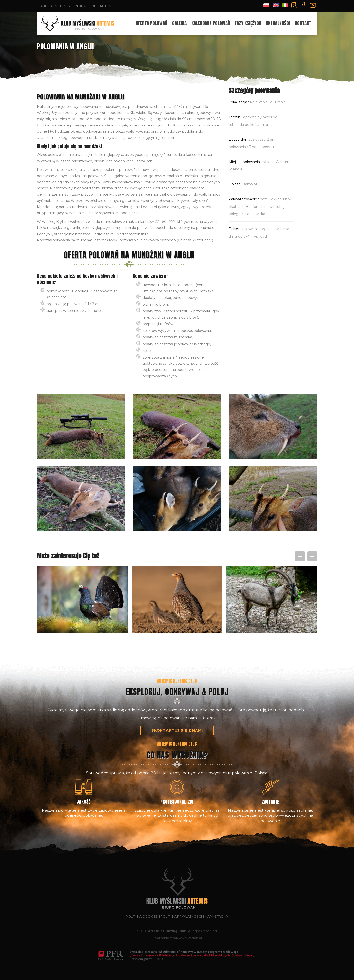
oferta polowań (151, 23)
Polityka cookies (142, 916)
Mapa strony (216, 916)
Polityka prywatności (181, 916)
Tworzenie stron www (170, 938)
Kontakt (303, 23)
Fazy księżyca (248, 23)
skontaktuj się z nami (177, 730)
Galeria (179, 23)
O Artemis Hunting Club (74, 6)
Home (42, 6)
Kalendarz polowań (211, 23)
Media (106, 6)
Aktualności (278, 23)
